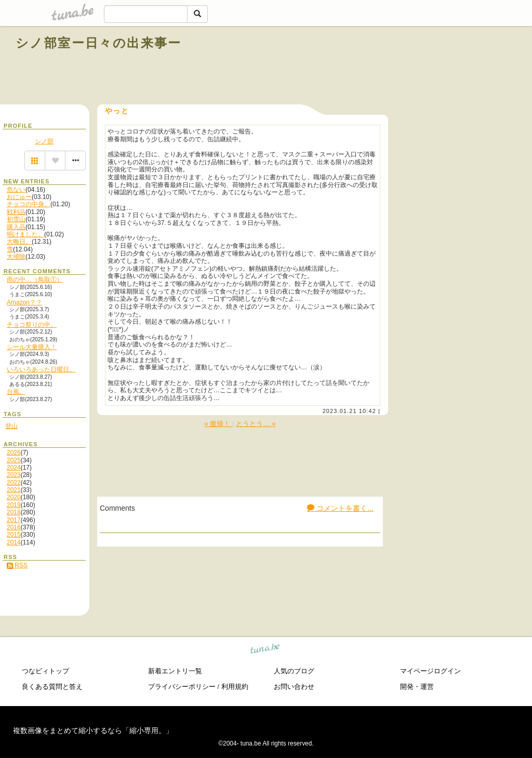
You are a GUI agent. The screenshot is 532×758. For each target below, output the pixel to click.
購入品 (16, 227)
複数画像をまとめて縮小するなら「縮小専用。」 (93, 730)
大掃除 (16, 257)
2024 (14, 468)
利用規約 (235, 687)
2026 (14, 453)
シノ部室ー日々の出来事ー (99, 43)
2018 (14, 512)
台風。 (16, 392)
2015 (14, 535)
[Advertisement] (398, 67)
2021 (14, 490)
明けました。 (25, 234)
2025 (14, 460)
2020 (14, 497)
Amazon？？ (24, 302)
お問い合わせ (294, 687)
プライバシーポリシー (182, 687)
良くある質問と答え (52, 687)
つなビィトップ (45, 671)
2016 (14, 527)
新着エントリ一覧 (175, 671)
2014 (14, 542)
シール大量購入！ (32, 347)
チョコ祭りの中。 (32, 325)
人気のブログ (294, 671)
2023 (14, 475)
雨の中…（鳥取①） (35, 280)
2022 (14, 483)
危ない (16, 190)
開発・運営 (417, 687)
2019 (14, 505)
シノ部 (44, 141)
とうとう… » (256, 424)
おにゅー (19, 197)
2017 (14, 520)
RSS (17, 565)
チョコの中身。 (29, 204)
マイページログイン (430, 671)
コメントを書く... (340, 508)
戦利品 (16, 212)
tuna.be (265, 650)
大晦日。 (19, 242)
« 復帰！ (218, 424)
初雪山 (16, 219)
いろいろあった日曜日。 (41, 369)
